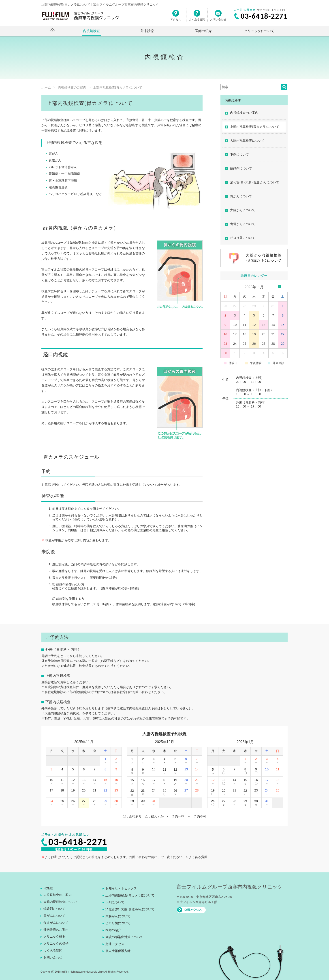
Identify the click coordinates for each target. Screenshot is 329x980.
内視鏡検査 (91, 31)
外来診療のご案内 (56, 930)
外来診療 (147, 31)
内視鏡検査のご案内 (244, 113)
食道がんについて (243, 224)
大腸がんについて (243, 210)
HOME (48, 888)
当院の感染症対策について (124, 937)
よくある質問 (197, 17)
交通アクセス (115, 944)
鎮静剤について (241, 168)
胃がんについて (241, 196)
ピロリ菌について (243, 238)
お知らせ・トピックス (121, 888)
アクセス (176, 17)
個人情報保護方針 (118, 951)
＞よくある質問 (197, 857)
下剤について (239, 154)
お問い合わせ (218, 17)
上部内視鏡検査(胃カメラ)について (255, 127)
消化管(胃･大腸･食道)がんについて (255, 182)
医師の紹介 (203, 31)
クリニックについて (259, 31)
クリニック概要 (54, 937)
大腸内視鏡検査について (247, 141)
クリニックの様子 (56, 943)
